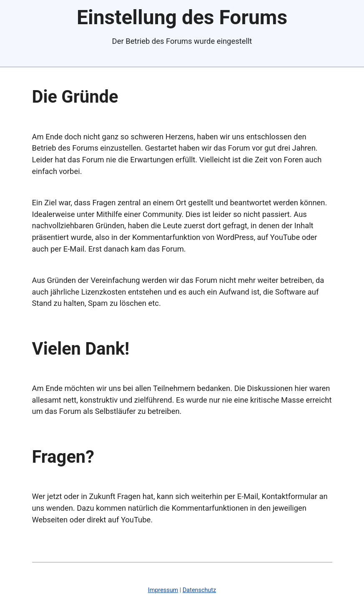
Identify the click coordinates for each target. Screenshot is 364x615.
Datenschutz (199, 590)
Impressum (163, 590)
